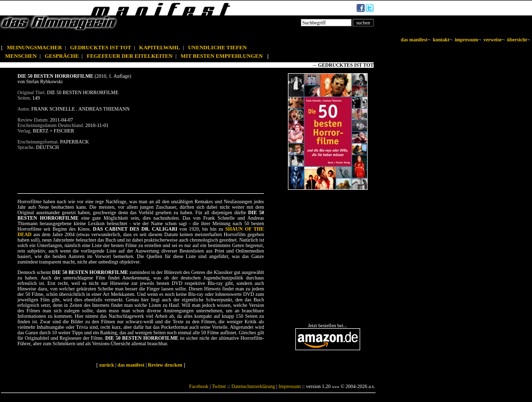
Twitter (219, 386)
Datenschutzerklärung (254, 386)
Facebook (199, 386)
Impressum (289, 386)
